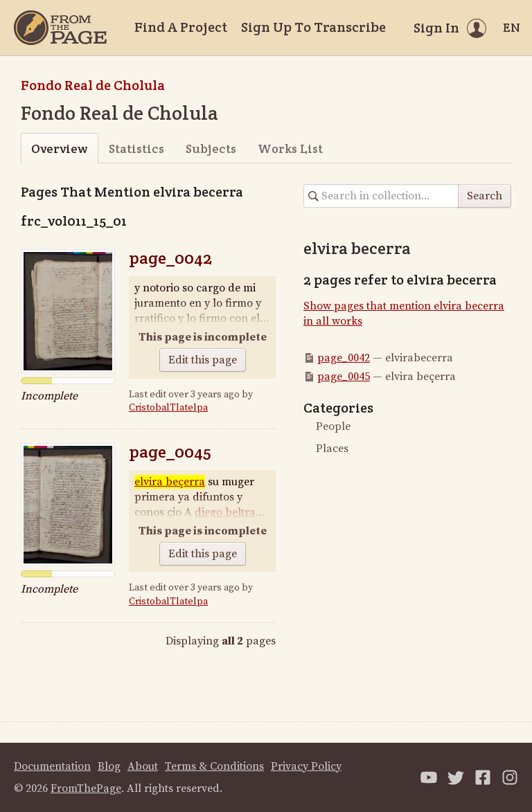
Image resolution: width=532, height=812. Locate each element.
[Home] (60, 28)
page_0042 (170, 258)
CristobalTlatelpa (168, 408)
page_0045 (170, 452)
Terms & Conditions (214, 766)
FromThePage (86, 788)
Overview (59, 148)
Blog (109, 766)
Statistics (136, 148)
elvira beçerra (170, 482)
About (143, 766)
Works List (290, 148)
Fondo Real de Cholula (93, 85)
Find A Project (181, 27)
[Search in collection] (381, 196)
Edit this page (203, 360)
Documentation (52, 766)
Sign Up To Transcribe (313, 27)
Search (485, 196)
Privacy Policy (306, 766)
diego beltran (229, 512)
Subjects (211, 148)
